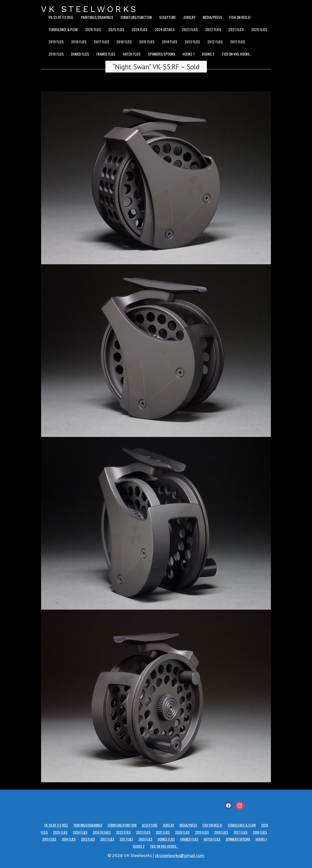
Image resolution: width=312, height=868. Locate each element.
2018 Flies (79, 42)
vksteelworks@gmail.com (180, 856)
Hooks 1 (189, 54)
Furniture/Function (136, 17)
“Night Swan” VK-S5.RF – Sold (156, 67)
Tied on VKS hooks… (237, 54)
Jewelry (189, 17)
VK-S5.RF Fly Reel (61, 17)
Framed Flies (106, 54)
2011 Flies (238, 42)
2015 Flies (147, 42)
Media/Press (212, 17)
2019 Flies (56, 42)
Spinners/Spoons (162, 54)
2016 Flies (124, 42)
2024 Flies (139, 29)
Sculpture (167, 17)
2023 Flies (190, 29)
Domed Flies (80, 54)
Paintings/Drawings (97, 17)
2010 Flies (56, 54)
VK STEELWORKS (89, 9)
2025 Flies (116, 29)
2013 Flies (192, 42)
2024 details (165, 29)
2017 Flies (101, 42)
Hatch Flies (132, 54)
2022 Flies (213, 29)
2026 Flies (93, 29)
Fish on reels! (240, 17)
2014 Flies (170, 42)
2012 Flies (215, 42)
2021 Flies (236, 29)
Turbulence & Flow (63, 29)
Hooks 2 (208, 54)
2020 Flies (259, 29)
